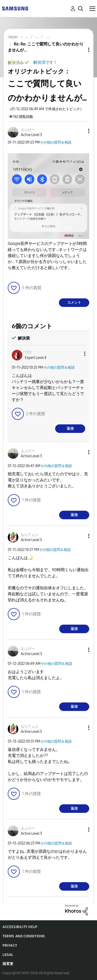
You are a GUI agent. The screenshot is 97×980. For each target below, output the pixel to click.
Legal (8, 955)
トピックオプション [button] (80, 50)
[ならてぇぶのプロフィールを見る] (30, 535)
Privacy (10, 945)
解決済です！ (45, 62)
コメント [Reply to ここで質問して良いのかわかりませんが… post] (74, 303)
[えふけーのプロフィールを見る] (28, 130)
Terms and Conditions (24, 936)
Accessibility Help (20, 927)
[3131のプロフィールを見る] (28, 352)
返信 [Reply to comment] (70, 429)
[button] (80, 131)
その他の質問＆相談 (56, 142)
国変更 (8, 964)
